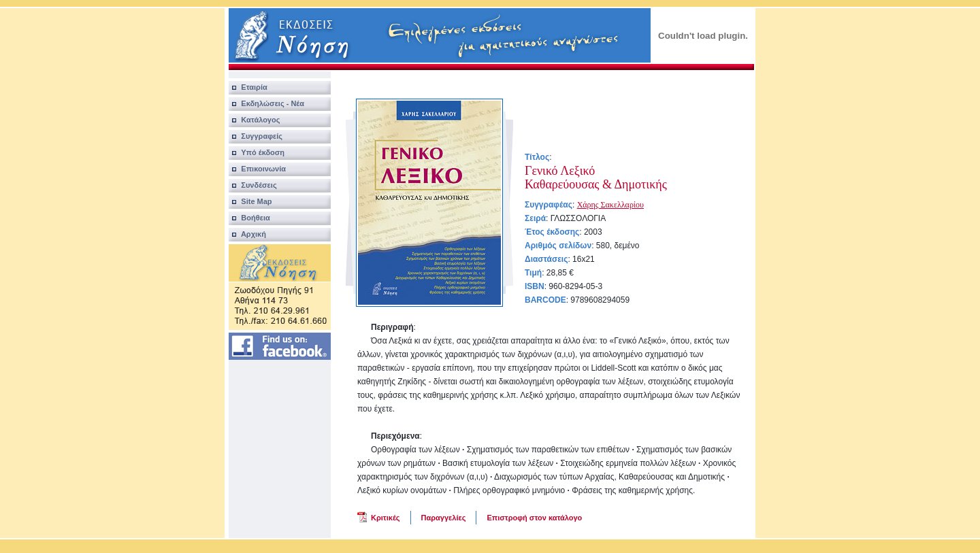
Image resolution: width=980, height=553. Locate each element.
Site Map (250, 201)
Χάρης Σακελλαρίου (610, 205)
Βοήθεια (249, 218)
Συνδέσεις (253, 185)
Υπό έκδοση (257, 152)
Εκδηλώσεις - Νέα (266, 103)
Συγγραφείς (256, 136)
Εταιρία (248, 87)
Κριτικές (386, 518)
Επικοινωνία (257, 169)
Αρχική (247, 234)
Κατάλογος (254, 120)
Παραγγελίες (444, 518)
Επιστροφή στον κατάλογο (534, 518)
